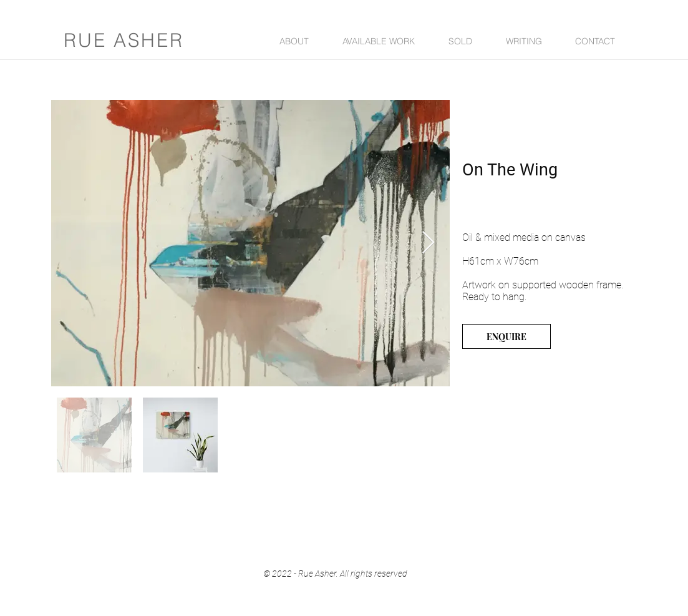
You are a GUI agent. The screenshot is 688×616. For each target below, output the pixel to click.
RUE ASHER (124, 40)
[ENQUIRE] (506, 336)
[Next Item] (428, 243)
